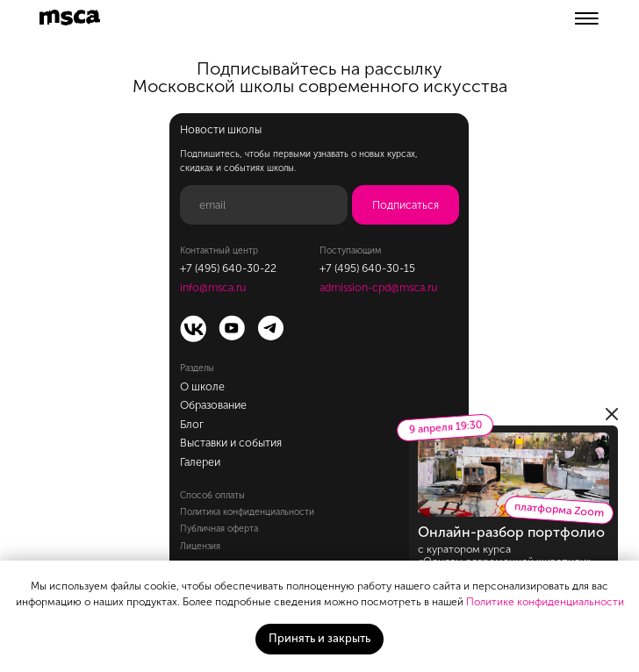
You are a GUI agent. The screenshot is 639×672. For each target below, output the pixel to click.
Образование (213, 405)
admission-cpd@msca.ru (378, 287)
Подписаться (406, 205)
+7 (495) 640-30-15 (367, 268)
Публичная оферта (219, 529)
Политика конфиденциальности (247, 512)
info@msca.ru (213, 287)
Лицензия (200, 546)
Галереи (200, 462)
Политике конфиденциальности (545, 602)
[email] (264, 205)
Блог (192, 424)
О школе (202, 386)
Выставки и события (231, 443)
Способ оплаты (212, 495)
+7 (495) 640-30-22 (228, 268)
